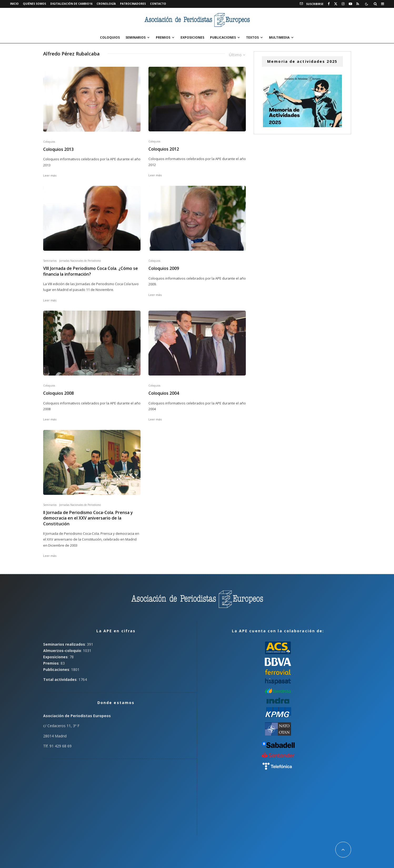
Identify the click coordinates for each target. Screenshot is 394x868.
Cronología (106, 4)
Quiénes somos (34, 4)
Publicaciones (223, 37)
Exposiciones (192, 37)
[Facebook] (329, 4)
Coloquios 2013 (58, 149)
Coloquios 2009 (164, 268)
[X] (336, 4)
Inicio (14, 4)
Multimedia (279, 37)
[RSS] (358, 4)
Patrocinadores (133, 4)
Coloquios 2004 (164, 393)
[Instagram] (343, 4)
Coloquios (110, 37)
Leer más (50, 175)
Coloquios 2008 (58, 393)
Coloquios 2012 (164, 149)
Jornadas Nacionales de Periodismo (80, 261)
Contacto (158, 4)
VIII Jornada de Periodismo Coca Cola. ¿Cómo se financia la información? (91, 271)
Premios (163, 37)
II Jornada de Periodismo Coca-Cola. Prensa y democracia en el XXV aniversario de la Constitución (88, 518)
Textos (252, 37)
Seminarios (136, 37)
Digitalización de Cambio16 (71, 4)
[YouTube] (350, 4)
